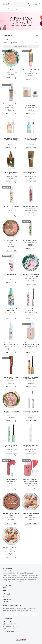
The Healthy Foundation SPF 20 (11, 105)
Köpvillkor (6, 601)
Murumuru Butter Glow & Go (31, 71)
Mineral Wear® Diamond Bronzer (11, 514)
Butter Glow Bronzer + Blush (11, 241)
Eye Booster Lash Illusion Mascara (31, 412)
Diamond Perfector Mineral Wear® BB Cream (31, 344)
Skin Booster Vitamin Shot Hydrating (31, 139)
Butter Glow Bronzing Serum (11, 173)
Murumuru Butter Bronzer (11, 70)
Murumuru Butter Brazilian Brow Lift (11, 446)
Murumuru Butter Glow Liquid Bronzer (31, 173)
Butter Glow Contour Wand (11, 378)
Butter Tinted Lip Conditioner (11, 480)
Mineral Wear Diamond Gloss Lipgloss (31, 446)
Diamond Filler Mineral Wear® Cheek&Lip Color (31, 480)
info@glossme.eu (8, 631)
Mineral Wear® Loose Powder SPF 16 (31, 105)
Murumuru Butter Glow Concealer (11, 207)
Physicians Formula (23, 9)
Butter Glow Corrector (31, 240)
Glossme (5, 9)
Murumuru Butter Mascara (31, 310)
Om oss (5, 597)
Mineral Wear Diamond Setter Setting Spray (11, 344)
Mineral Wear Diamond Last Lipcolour (31, 207)
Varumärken (13, 9)
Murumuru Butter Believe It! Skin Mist (11, 310)
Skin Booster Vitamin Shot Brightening (11, 139)
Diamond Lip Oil (11, 275)
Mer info (9, 78)
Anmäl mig (8, 619)
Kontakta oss (7, 599)
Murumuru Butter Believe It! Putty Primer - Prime (31, 275)
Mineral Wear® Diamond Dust (31, 514)
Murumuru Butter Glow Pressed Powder (11, 412)
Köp (15, 78)
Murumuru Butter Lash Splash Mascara (31, 378)
